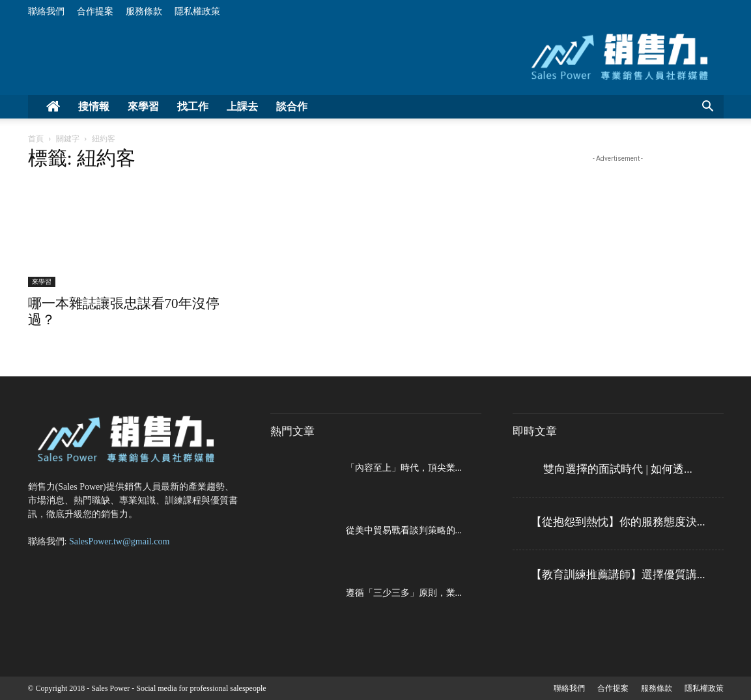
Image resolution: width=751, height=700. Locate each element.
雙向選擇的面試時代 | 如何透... (618, 469)
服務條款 (144, 11)
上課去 (242, 106)
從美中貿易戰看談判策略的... (404, 530)
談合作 (292, 106)
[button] (708, 108)
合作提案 (95, 11)
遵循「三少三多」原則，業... (404, 593)
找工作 (193, 106)
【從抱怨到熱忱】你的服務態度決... (618, 522)
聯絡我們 (46, 11)
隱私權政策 (197, 11)
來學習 (143, 106)
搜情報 (94, 106)
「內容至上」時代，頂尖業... (404, 468)
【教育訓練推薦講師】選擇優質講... (618, 575)
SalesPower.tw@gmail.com (119, 541)
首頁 (36, 139)
